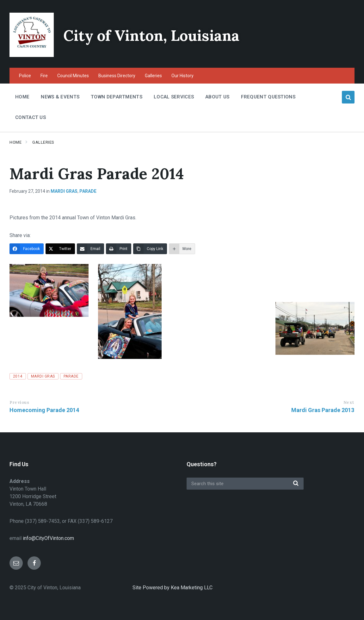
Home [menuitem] (22, 97)
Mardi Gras (64, 191)
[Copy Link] (150, 249)
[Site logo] (32, 55)
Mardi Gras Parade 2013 (323, 410)
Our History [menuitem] (182, 76)
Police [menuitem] (25, 76)
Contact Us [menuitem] (31, 117)
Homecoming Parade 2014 (44, 410)
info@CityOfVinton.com (48, 538)
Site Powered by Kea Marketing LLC (173, 588)
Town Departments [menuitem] (117, 97)
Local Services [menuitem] (174, 97)
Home (15, 142)
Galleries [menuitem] (153, 76)
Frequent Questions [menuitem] (268, 97)
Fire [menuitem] (44, 76)
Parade (88, 191)
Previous (19, 402)
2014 (18, 376)
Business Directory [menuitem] (117, 76)
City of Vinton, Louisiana (154, 35)
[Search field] (245, 484)
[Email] (90, 249)
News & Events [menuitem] (60, 97)
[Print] (119, 249)
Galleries (43, 142)
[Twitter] (60, 249)
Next (349, 402)
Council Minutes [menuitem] (73, 76)
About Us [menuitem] (217, 97)
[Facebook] (27, 249)
